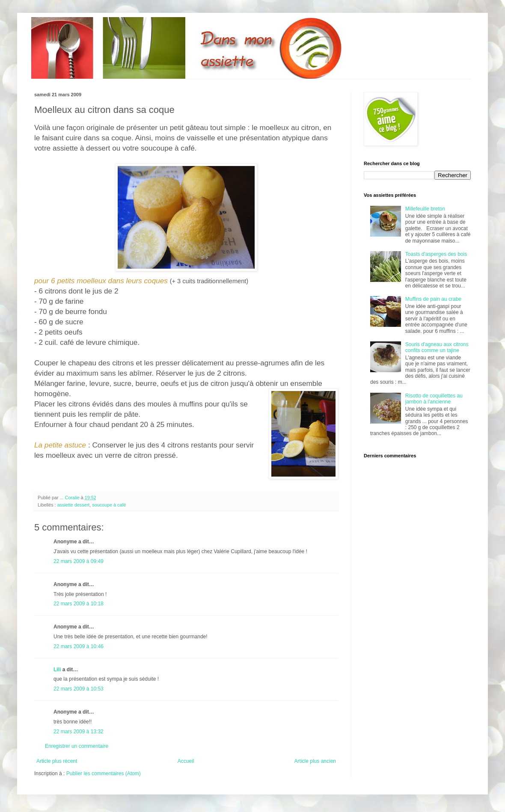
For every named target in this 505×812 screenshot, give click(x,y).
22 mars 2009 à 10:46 (79, 646)
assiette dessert (74, 505)
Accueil (186, 761)
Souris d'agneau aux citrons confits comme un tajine (437, 347)
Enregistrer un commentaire (77, 746)
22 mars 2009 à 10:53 (79, 689)
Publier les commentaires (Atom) (104, 773)
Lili (57, 670)
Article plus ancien (315, 761)
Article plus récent (57, 761)
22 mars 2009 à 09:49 (79, 561)
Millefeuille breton (425, 209)
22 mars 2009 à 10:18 (79, 604)
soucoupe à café (109, 505)
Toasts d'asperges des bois (436, 254)
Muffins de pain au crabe (433, 299)
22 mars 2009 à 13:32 (79, 732)
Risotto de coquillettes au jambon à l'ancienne (434, 399)
